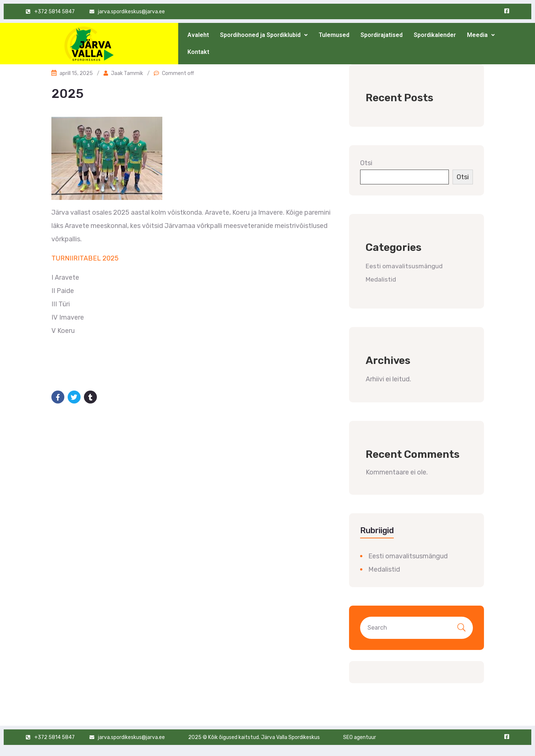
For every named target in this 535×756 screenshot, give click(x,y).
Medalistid (381, 279)
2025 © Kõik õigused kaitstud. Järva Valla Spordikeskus (254, 737)
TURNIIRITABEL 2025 (85, 258)
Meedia (481, 35)
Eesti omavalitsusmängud (404, 266)
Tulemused (334, 35)
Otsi (366, 163)
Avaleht (198, 35)
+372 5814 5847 (55, 12)
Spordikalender (435, 35)
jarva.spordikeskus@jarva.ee (131, 12)
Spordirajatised (382, 35)
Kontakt (198, 52)
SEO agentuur (360, 737)
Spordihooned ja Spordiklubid (264, 35)
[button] (264, 35)
